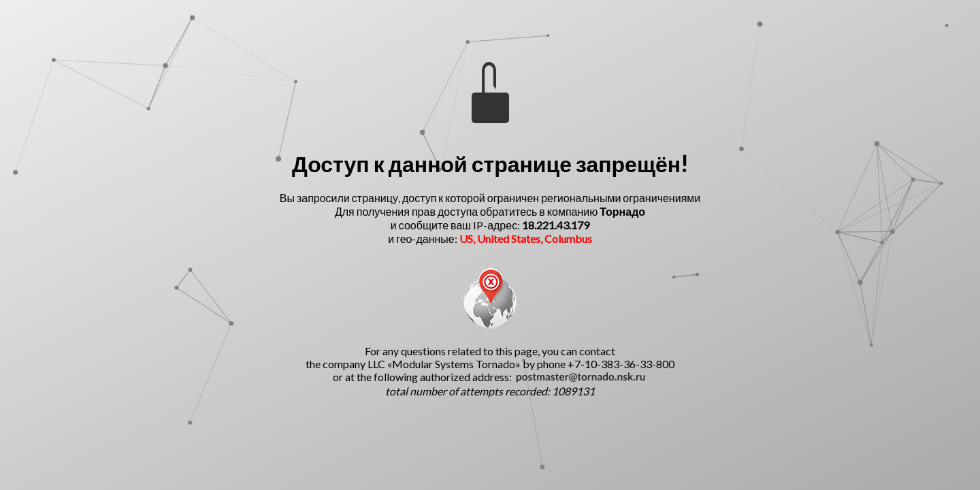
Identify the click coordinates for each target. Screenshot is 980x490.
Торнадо (622, 211)
